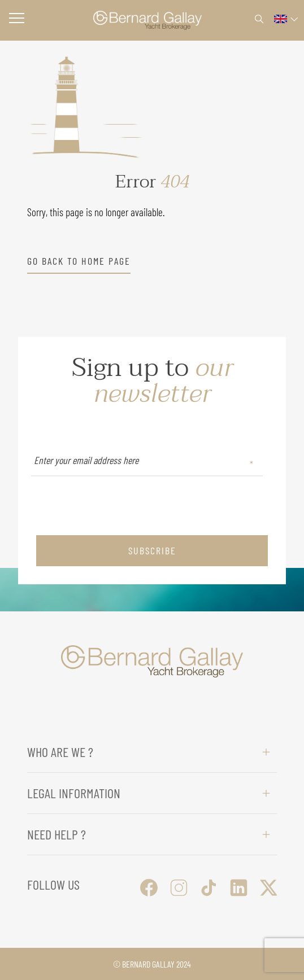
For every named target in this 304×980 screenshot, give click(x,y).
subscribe (152, 550)
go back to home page (79, 261)
